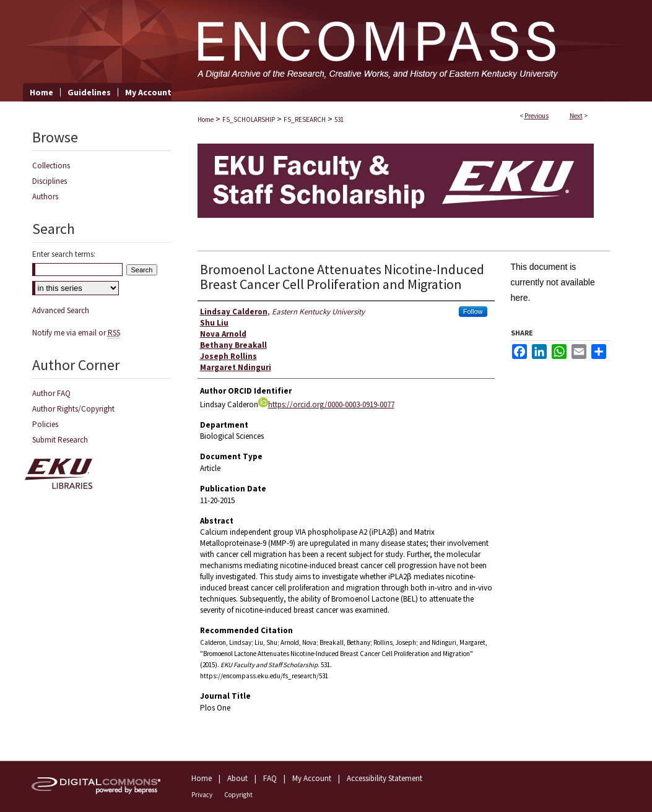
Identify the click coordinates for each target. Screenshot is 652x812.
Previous (537, 116)
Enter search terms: (64, 254)
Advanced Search (61, 310)
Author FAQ (51, 393)
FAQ (270, 778)
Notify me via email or (76, 333)
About (237, 778)
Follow (473, 311)
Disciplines (50, 181)
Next (576, 116)
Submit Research (60, 440)
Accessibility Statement (385, 778)
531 (339, 119)
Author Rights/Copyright (73, 409)
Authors (45, 197)
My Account (312, 778)
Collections (51, 166)
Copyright (238, 795)
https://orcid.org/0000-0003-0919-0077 (326, 404)
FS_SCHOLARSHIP (249, 119)
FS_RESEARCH (305, 119)
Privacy (202, 795)
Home (206, 119)
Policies (45, 424)
